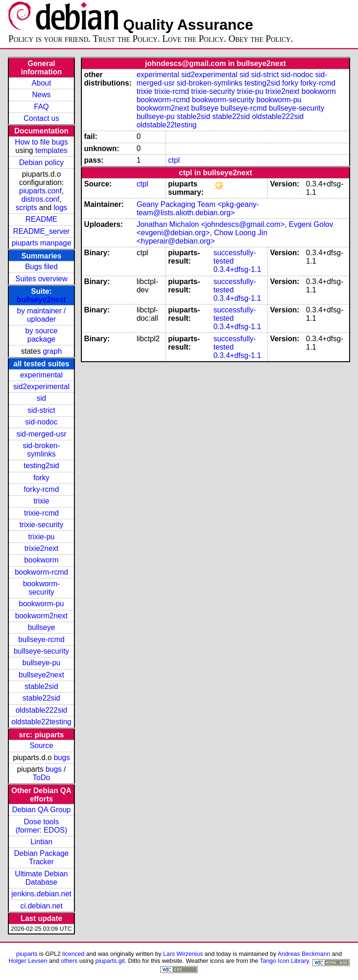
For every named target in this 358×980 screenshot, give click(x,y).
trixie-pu (42, 537)
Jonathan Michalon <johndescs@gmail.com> (211, 224)
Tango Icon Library (285, 961)
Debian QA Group (41, 810)
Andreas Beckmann (304, 954)
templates (51, 150)
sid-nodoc (41, 422)
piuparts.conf (40, 191)
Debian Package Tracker (41, 857)
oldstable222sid (41, 710)
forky (42, 478)
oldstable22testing (42, 722)
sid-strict (41, 410)
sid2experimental (42, 387)
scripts (26, 208)
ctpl (174, 160)
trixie (41, 501)
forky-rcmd (41, 489)
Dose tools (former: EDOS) (41, 826)
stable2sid (41, 686)
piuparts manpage (41, 243)
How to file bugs (41, 142)
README (41, 219)
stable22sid (42, 698)
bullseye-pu (41, 663)
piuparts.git (110, 961)
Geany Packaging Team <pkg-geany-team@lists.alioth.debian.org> (198, 209)
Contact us (41, 118)
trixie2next (42, 548)
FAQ (41, 107)
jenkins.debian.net (42, 894)
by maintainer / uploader (42, 315)
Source (42, 745)
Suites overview (41, 279)
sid (41, 398)
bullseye (42, 627)
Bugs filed (41, 267)
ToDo (41, 778)
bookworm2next (42, 616)
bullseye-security (41, 651)
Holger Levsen (28, 961)
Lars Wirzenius (183, 954)
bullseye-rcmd (41, 639)
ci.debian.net (42, 906)
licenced (73, 954)
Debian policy (41, 162)
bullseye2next (41, 300)
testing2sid (42, 466)
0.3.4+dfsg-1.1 (237, 269)
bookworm (41, 560)
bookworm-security (41, 588)
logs (60, 208)
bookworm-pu (42, 604)
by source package (41, 335)
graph (52, 351)
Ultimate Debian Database (41, 878)
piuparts (27, 954)
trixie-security (41, 525)
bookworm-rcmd (42, 572)
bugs (62, 758)
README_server (41, 231)
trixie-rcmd (42, 513)
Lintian (41, 842)
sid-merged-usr (41, 434)
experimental (41, 375)
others (69, 961)
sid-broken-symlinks (41, 450)
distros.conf (40, 199)
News (41, 95)
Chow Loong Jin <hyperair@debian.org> (202, 237)
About (41, 83)
